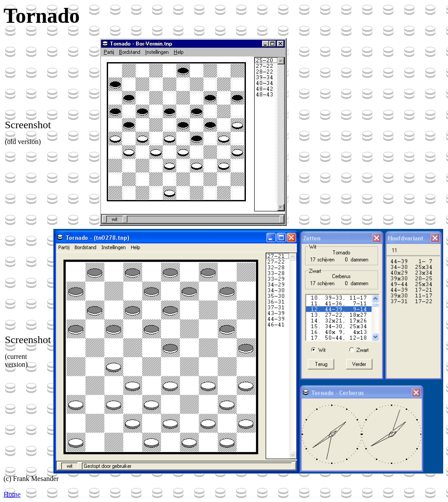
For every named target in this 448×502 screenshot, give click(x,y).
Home (12, 494)
